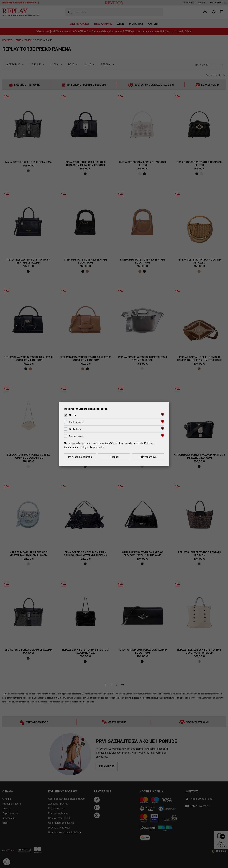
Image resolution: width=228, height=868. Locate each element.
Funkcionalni (76, 422)
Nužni (72, 415)
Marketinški (76, 436)
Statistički (75, 429)
